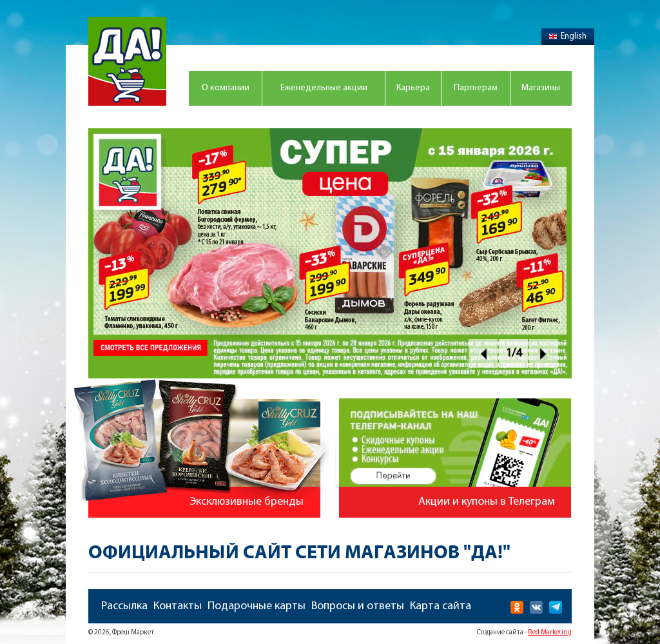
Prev (483, 354)
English (568, 36)
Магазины (541, 88)
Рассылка (124, 606)
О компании (226, 88)
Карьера (413, 88)
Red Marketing (550, 633)
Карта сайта (441, 606)
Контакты (178, 606)
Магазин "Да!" (127, 61)
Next (544, 354)
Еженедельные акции (324, 88)
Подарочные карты (257, 606)
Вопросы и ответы (358, 606)
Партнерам (476, 88)
